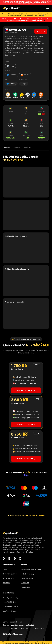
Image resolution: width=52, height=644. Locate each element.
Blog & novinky (8, 578)
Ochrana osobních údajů (12, 622)
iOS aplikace (25, 20)
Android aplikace (37, 20)
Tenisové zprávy (27, 578)
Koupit (41, 31)
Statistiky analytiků (10, 574)
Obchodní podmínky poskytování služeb (18, 625)
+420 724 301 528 (9, 602)
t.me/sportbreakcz (10, 611)
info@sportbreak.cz (11, 606)
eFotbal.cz (25, 583)
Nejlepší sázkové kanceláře (31, 569)
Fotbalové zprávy (27, 574)
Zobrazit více (10, 55)
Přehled (7, 148)
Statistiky (16, 148)
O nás (5, 569)
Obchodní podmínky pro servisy (15, 628)
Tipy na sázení (26, 587)
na (26, 390)
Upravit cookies (38, 628)
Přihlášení (6, 583)
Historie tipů (27, 148)
